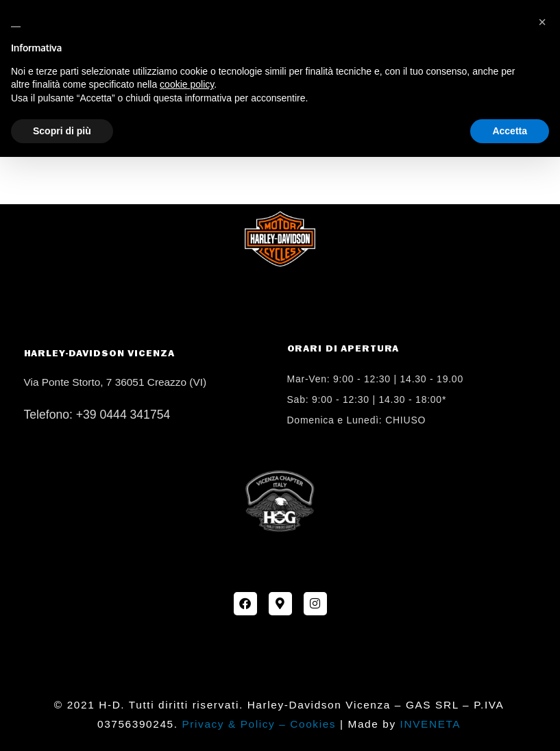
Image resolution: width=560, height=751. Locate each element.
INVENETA (431, 724)
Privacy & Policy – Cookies (259, 724)
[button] (542, 22)
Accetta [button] (510, 131)
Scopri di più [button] (62, 131)
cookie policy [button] (187, 84)
